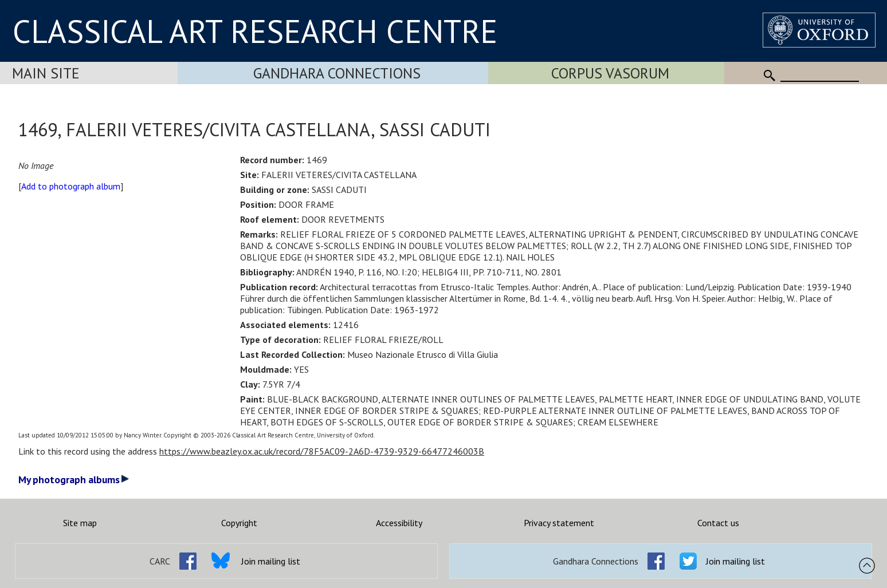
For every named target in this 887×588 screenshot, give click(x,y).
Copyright (239, 523)
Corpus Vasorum (610, 73)
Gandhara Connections (337, 73)
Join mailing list (271, 561)
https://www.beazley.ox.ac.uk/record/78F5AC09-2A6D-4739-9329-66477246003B (322, 451)
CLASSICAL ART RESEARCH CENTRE (255, 31)
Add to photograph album (71, 186)
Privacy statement (559, 523)
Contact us (718, 523)
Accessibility (399, 523)
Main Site (46, 73)
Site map (80, 523)
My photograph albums (74, 480)
